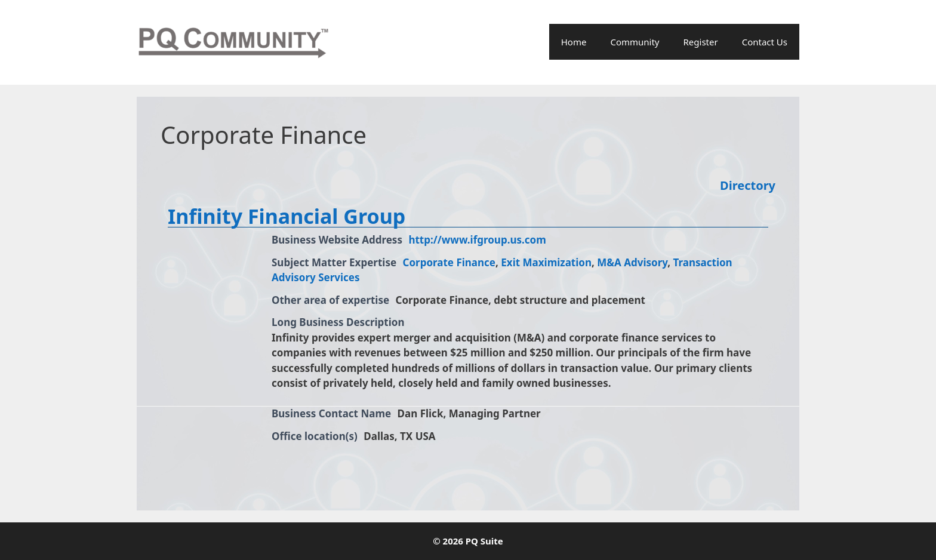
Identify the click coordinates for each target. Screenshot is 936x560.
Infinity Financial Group (287, 216)
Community (635, 42)
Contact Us (765, 42)
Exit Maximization (546, 262)
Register (701, 42)
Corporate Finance (449, 262)
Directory (748, 185)
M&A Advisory (632, 262)
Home (574, 42)
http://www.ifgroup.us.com (477, 240)
